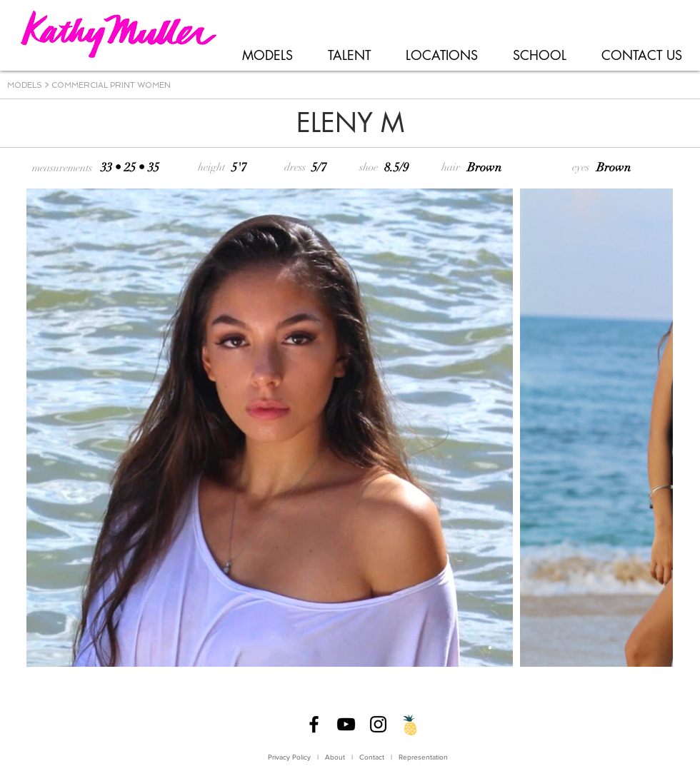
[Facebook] (314, 724)
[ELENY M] (350, 124)
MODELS (25, 85)
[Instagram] (378, 724)
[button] (267, 56)
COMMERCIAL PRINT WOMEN (111, 85)
